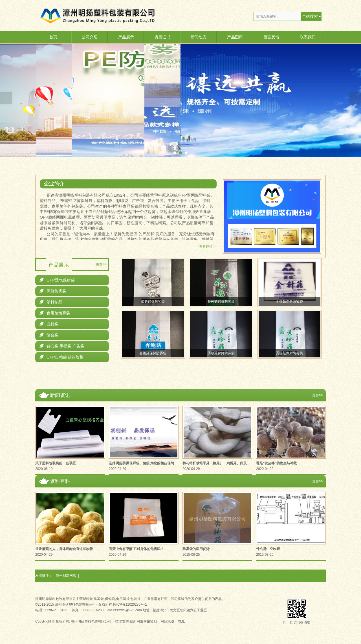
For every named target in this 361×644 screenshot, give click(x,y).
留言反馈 (271, 37)
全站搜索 (310, 16)
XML (181, 621)
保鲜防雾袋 (53, 291)
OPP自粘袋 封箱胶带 (61, 357)
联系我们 (308, 37)
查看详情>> (208, 247)
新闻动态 (199, 37)
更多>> (101, 264)
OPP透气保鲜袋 (57, 280)
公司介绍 (90, 37)
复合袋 (49, 335)
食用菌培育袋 (55, 313)
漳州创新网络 (66, 576)
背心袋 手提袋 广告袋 (62, 346)
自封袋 (49, 324)
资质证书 (162, 37)
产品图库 (235, 37)
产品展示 (126, 37)
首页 (53, 37)
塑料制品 (51, 302)
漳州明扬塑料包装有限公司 (91, 621)
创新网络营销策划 (143, 621)
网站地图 (167, 621)
